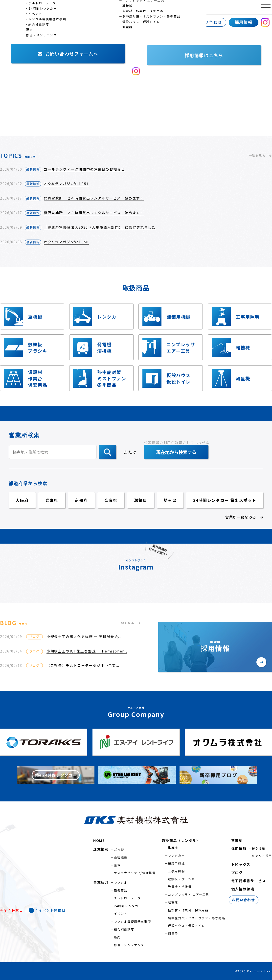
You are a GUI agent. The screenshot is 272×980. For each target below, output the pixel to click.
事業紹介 (43, 22)
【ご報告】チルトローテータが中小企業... (83, 665)
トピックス (241, 864)
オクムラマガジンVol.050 (66, 242)
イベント (121, 913)
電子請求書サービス (249, 881)
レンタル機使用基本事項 (133, 921)
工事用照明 (176, 871)
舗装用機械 (176, 863)
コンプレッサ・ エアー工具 (189, 894)
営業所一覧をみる (244, 517)
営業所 (73, 22)
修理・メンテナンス (129, 945)
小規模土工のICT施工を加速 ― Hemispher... (87, 651)
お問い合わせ (209, 22)
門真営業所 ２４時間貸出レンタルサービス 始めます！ (94, 198)
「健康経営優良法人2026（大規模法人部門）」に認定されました (100, 227)
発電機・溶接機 (180, 887)
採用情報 (244, 22)
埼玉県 (170, 500)
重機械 (173, 847)
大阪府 (22, 500)
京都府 (81, 500)
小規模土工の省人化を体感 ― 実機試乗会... (84, 636)
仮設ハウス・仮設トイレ (186, 926)
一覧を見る (260, 155)
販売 (117, 937)
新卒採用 (258, 848)
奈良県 (111, 500)
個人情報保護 (243, 889)
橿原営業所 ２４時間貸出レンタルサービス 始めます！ (94, 213)
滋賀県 (141, 500)
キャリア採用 (262, 856)
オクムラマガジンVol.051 (66, 184)
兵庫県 (52, 500)
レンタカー (176, 855)
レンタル (121, 882)
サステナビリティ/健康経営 (135, 873)
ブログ (237, 873)
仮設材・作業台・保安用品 (188, 910)
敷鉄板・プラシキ (181, 879)
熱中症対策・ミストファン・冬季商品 (196, 918)
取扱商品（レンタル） (181, 840)
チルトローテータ (127, 898)
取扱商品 (121, 890)
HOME (99, 840)
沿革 (117, 865)
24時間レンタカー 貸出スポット (225, 500)
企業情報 (11, 22)
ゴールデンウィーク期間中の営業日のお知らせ (84, 169)
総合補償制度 (124, 929)
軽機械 (173, 902)
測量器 (173, 933)
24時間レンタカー (128, 906)
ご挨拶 (119, 849)
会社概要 (121, 857)
